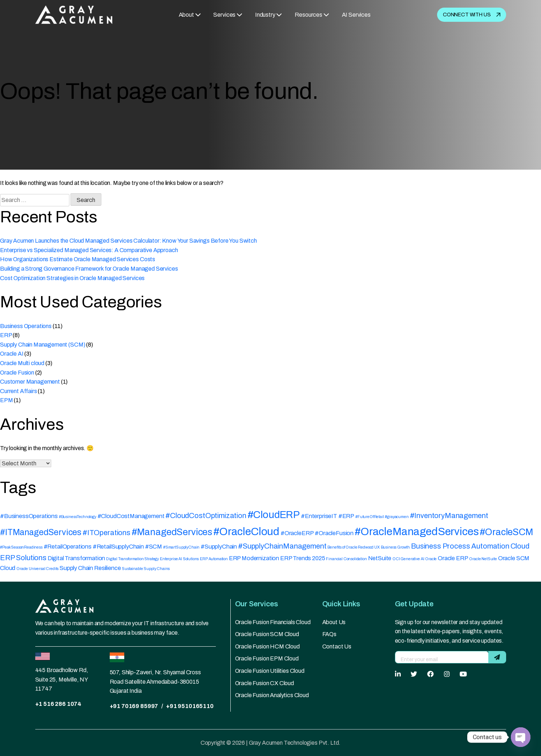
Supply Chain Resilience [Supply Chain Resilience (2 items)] (90, 568)
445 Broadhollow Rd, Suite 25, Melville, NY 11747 (62, 679)
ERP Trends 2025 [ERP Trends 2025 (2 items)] (303, 558)
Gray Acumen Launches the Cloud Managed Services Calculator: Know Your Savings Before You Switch (128, 241)
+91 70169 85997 (134, 706)
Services (224, 15)
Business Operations (26, 326)
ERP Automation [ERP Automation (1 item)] (214, 559)
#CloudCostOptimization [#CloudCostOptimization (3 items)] (206, 516)
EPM (7, 400)
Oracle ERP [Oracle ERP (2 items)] (453, 558)
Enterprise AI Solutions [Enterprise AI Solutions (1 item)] (179, 559)
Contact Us (337, 646)
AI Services (356, 15)
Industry (265, 15)
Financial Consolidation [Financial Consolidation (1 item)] (346, 559)
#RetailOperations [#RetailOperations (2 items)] (68, 547)
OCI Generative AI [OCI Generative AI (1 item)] (408, 559)
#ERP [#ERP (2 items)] (346, 516)
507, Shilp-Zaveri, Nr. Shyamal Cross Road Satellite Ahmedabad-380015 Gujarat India (155, 682)
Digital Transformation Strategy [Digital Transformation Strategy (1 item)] (132, 559)
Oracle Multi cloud (22, 363)
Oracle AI (12, 354)
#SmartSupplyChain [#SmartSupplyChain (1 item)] (181, 547)
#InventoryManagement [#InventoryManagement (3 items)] (449, 516)
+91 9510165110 (190, 706)
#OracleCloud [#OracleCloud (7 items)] (246, 531)
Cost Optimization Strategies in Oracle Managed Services (72, 278)
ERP (6, 335)
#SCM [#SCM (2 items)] (154, 547)
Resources (308, 15)
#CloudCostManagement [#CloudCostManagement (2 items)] (131, 516)
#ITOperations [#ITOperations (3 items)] (106, 533)
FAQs (329, 634)
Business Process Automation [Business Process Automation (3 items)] (460, 546)
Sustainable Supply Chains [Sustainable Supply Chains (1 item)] (146, 569)
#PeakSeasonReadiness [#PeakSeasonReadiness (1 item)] (21, 547)
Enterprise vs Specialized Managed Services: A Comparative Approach (89, 250)
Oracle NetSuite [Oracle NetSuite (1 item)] (483, 559)
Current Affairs (19, 391)
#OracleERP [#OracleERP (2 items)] (297, 533)
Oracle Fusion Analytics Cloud (272, 695)
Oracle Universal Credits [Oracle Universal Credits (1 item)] (37, 569)
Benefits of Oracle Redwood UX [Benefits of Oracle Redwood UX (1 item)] (353, 547)
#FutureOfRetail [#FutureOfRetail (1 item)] (370, 517)
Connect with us (472, 15)
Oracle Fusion (17, 373)
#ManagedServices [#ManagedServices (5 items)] (172, 532)
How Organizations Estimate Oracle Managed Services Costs (78, 259)
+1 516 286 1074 (58, 704)
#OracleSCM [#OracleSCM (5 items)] (506, 532)
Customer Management (30, 382)
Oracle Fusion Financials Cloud (273, 622)
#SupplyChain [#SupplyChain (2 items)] (219, 547)
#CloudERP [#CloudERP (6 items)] (274, 515)
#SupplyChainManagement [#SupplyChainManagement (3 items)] (282, 546)
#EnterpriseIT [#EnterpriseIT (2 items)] (319, 516)
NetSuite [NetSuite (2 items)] (380, 558)
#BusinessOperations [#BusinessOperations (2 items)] (29, 516)
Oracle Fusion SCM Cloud (267, 634)
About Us (334, 622)
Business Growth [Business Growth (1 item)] (395, 547)
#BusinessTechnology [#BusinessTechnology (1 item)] (78, 517)
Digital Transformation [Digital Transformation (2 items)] (76, 558)
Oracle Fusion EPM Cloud (267, 658)
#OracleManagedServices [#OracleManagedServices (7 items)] (417, 531)
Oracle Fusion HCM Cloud (267, 646)
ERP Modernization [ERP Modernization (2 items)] (254, 558)
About (186, 15)
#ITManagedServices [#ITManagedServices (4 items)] (41, 532)
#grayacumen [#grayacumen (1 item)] (397, 517)
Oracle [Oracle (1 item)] (431, 559)
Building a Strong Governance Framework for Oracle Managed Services (89, 269)
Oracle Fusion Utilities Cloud (270, 671)
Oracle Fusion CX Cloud (265, 683)
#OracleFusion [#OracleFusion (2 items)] (334, 533)
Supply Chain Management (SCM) (43, 345)
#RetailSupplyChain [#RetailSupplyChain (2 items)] (118, 547)
